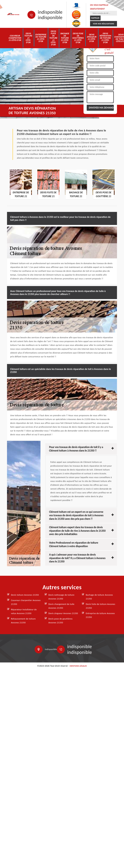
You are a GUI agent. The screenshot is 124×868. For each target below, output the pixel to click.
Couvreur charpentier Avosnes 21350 (26, 602)
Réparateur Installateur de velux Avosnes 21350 (24, 611)
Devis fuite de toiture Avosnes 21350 (100, 606)
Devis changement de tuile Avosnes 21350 (61, 606)
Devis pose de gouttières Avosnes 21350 (60, 621)
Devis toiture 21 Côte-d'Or (28, 38)
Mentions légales (78, 666)
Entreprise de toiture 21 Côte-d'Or (41, 38)
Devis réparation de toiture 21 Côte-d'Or (105, 38)
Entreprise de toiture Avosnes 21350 (100, 615)
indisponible (50, 12)
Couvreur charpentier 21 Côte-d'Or (15, 38)
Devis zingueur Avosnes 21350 (63, 613)
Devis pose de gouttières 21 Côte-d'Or (78, 38)
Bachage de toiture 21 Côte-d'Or (65, 38)
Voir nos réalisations (104, 24)
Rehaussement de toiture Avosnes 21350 (23, 621)
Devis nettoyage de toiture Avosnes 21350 (61, 597)
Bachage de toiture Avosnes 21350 (99, 597)
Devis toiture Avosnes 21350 (25, 595)
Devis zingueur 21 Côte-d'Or (92, 38)
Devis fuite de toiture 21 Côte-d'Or (53, 38)
